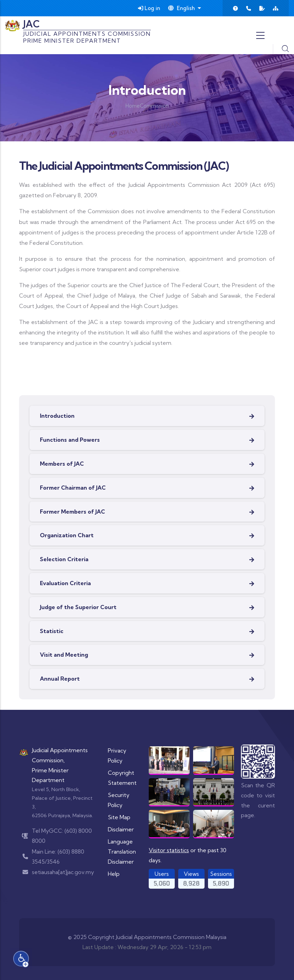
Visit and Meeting (64, 655)
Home (133, 106)
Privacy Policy (117, 755)
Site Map (119, 817)
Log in (149, 8)
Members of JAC (62, 464)
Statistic (52, 631)
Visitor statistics (169, 850)
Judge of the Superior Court (78, 607)
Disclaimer (121, 829)
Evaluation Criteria (65, 583)
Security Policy (119, 800)
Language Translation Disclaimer (122, 852)
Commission (154, 106)
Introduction (57, 416)
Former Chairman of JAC (73, 488)
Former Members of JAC (72, 512)
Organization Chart (67, 535)
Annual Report (60, 679)
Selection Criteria (64, 559)
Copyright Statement (122, 778)
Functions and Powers (70, 440)
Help (114, 874)
